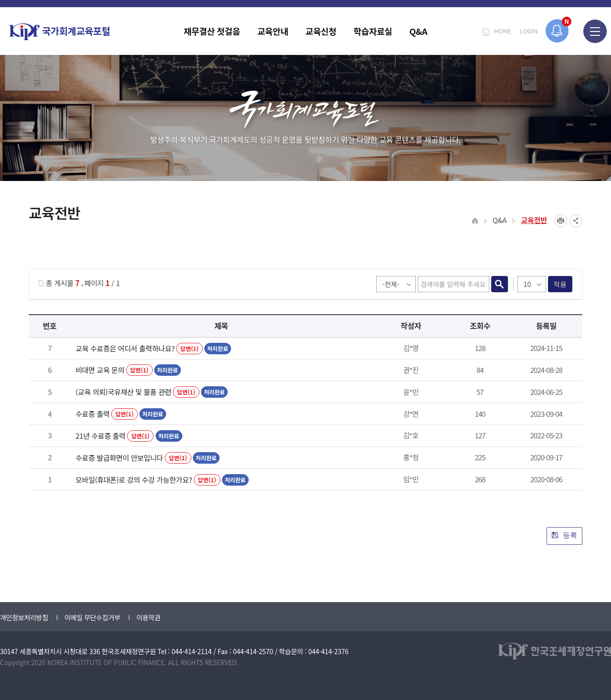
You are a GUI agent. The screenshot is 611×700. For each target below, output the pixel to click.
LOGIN (529, 31)
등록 (564, 535)
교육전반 (534, 220)
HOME (503, 31)
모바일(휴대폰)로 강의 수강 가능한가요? (134, 480)
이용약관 (148, 617)
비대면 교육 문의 (100, 370)
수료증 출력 (92, 414)
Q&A (500, 220)
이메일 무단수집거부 (92, 617)
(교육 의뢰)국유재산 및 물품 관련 (123, 392)
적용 (560, 284)
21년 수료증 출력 (100, 436)
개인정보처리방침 (24, 617)
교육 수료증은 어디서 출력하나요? (125, 348)
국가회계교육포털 (60, 32)
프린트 (561, 221)
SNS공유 (576, 221)
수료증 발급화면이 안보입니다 (119, 458)
